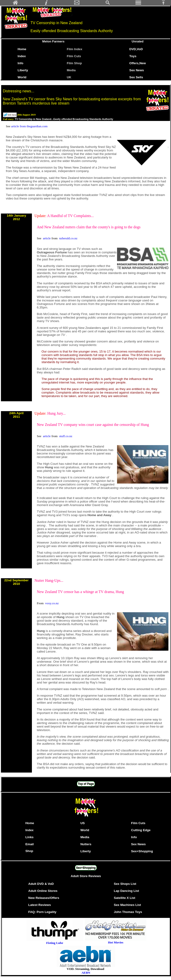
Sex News (137, 70)
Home (22, 49)
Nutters (86, 844)
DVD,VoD (136, 49)
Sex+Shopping (142, 851)
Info (20, 63)
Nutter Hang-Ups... (49, 580)
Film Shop (74, 63)
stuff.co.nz (66, 436)
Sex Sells (136, 77)
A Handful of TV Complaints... (70, 216)
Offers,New (137, 63)
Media (71, 70)
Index (22, 56)
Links (29, 837)
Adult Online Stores (43, 891)
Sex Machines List (127, 905)
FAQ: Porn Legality (42, 912)
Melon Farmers (53, 41)
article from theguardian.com (29, 126)
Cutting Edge (141, 830)
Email (30, 844)
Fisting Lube (55, 943)
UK (70, 77)
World (22, 77)
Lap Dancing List (126, 891)
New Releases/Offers (44, 898)
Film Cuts (74, 56)
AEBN (86, 973)
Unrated (137, 41)
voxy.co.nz (52, 603)
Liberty (23, 70)
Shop (29, 851)
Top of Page (86, 784)
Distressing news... (19, 91)
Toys (133, 56)
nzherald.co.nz (68, 238)
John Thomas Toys (128, 912)
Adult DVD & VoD (41, 884)
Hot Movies (116, 941)
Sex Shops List (125, 884)
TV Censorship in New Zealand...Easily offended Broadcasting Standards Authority (64, 119)
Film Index (75, 49)
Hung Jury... (57, 413)
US (83, 823)
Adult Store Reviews (86, 876)
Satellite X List (124, 898)
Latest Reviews (40, 905)
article (47, 238)
